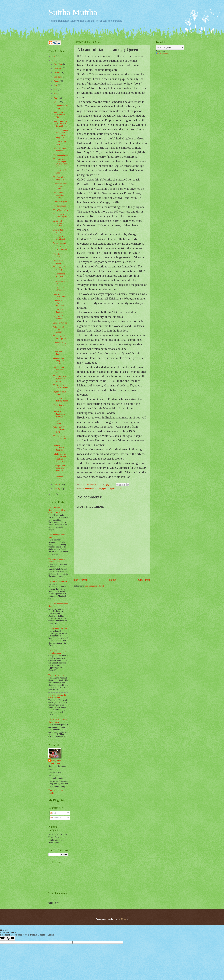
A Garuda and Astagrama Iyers (59, 370)
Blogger (124, 919)
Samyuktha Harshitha (56, 762)
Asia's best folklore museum (58, 223)
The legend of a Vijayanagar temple (59, 379)
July (56, 85)
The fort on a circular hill (59, 406)
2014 (54, 56)
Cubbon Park (89, 489)
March (57, 102)
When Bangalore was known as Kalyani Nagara (61, 124)
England (98, 489)
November (58, 68)
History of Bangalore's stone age (59, 414)
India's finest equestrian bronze (58, 195)
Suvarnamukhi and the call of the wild (57, 696)
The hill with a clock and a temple (59, 477)
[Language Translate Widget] (170, 47)
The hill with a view (56, 675)
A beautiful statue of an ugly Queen (60, 186)
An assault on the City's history (60, 295)
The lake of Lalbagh (58, 255)
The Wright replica (61, 210)
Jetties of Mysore (60, 323)
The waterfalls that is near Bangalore (57, 561)
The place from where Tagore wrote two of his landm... (61, 163)
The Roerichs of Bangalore (60, 178)
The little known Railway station (60, 400)
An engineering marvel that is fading (60, 345)
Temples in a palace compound (58, 303)
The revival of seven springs (60, 337)
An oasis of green (60, 202)
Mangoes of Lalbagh (58, 262)
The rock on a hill (60, 250)
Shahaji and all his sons (58, 628)
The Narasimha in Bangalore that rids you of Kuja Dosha (58, 510)
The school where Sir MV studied (60, 386)
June (56, 89)
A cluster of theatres (58, 318)
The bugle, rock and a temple (59, 238)
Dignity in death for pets (60, 393)
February (58, 485)
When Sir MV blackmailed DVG (59, 430)
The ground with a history (61, 422)
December (58, 64)
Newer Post (81, 580)
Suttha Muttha (73, 12)
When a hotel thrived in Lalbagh (59, 330)
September (58, 77)
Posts (53, 813)
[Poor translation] (10, 938)
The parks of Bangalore (58, 311)
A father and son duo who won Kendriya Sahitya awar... (60, 458)
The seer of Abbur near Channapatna (57, 721)
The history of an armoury (60, 268)
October (57, 73)
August (57, 81)
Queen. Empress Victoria (112, 489)
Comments (55, 818)
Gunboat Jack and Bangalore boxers (60, 361)
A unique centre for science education (59, 468)
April (56, 98)
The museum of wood (59, 172)
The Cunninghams (61, 155)
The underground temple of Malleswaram (58, 652)
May (56, 94)
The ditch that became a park (60, 216)
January (57, 489)
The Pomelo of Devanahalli (59, 289)
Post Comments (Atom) (94, 586)
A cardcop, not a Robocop (60, 149)
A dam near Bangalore (58, 353)
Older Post (144, 580)
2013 (54, 61)
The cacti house (59, 206)
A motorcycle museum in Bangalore (59, 448)
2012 (54, 494)
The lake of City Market (60, 143)
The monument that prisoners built (60, 439)
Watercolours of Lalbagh (60, 244)
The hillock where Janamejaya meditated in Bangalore (60, 134)
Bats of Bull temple (58, 231)
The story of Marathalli (58, 581)
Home (112, 580)
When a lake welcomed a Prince (59, 115)
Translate (162, 54)
